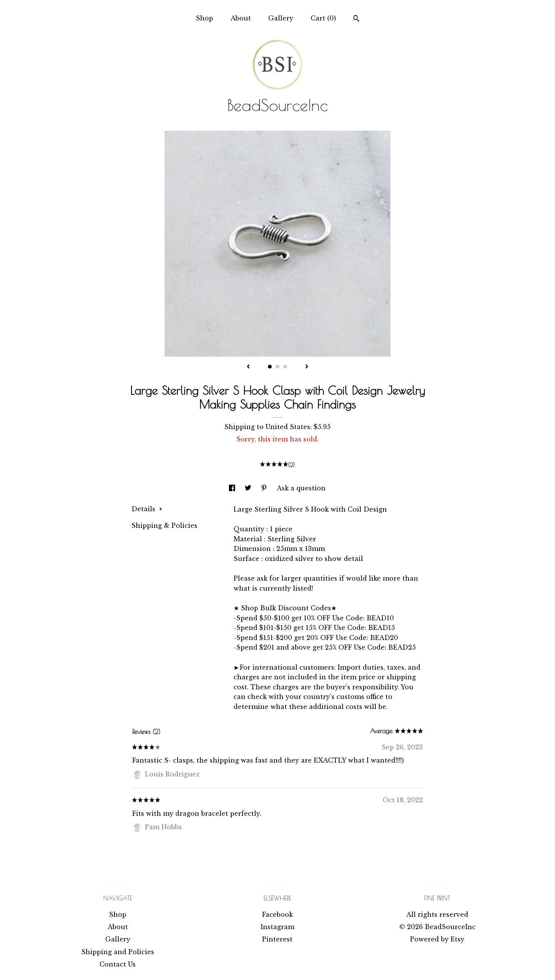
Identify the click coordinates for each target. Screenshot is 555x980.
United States (288, 427)
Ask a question (301, 488)
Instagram (277, 927)
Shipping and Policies (118, 952)
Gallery (281, 18)
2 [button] (277, 367)
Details (147, 509)
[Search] (356, 19)
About (241, 18)
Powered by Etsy (437, 939)
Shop (204, 18)
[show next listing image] (307, 367)
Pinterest (277, 939)
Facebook (277, 914)
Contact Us (118, 964)
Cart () (323, 18)
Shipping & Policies (164, 525)
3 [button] (285, 367)
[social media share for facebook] (233, 488)
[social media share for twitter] (249, 488)
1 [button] (270, 367)
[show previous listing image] (248, 367)
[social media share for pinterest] (265, 488)
